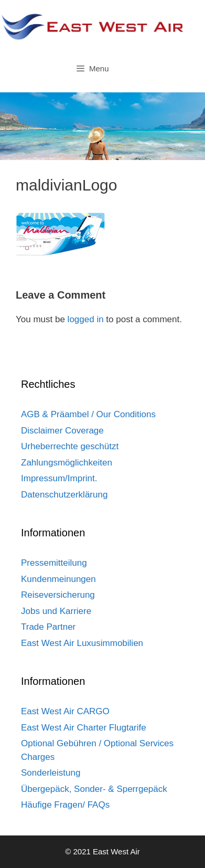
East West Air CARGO (65, 711)
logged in (86, 319)
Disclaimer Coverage (62, 431)
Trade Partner (48, 627)
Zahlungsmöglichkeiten (67, 463)
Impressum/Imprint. (59, 478)
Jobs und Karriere (56, 611)
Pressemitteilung (54, 563)
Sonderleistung (51, 773)
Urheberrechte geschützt (70, 446)
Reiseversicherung (58, 595)
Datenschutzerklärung (64, 495)
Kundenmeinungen (58, 579)
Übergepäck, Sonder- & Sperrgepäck (94, 789)
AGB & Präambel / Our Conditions (88, 414)
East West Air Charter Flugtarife (84, 728)
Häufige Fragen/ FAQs (65, 805)
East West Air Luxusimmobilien (82, 643)
